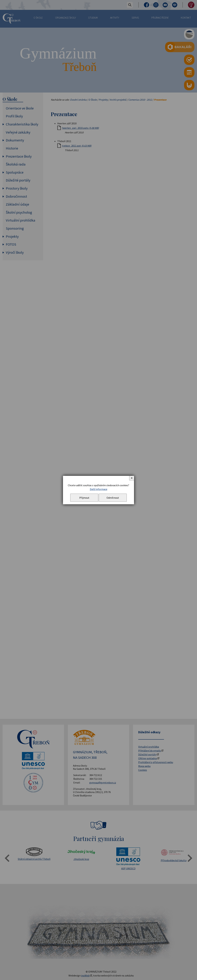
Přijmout (84, 498)
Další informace (99, 489)
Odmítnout (113, 498)
